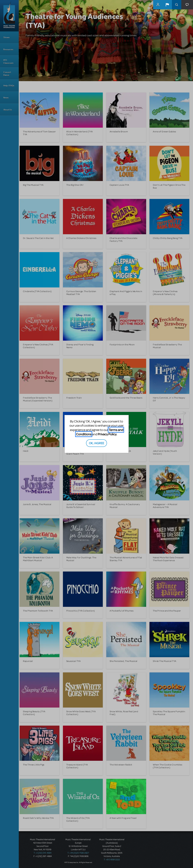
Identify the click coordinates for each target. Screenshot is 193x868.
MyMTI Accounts (158, 5)
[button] (167, 5)
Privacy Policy (107, 434)
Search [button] (177, 5)
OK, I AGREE (96, 443)
